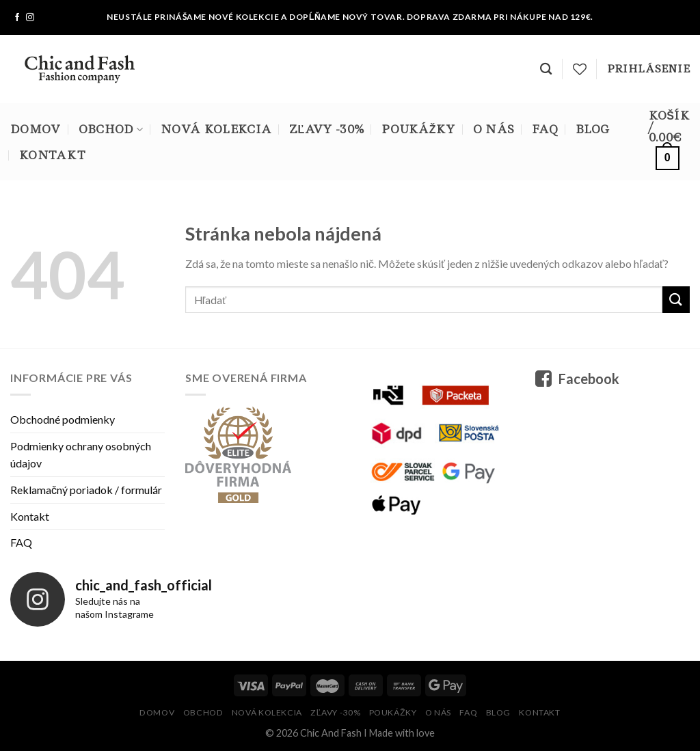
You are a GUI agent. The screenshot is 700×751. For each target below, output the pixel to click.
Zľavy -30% (326, 129)
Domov (36, 129)
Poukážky (418, 129)
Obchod (111, 129)
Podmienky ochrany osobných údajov (81, 455)
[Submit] (676, 300)
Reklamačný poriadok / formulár (86, 490)
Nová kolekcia (216, 129)
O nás (494, 129)
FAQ (545, 129)
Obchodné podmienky (63, 419)
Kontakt (52, 155)
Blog (592, 129)
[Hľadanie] (546, 69)
